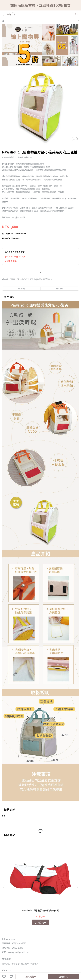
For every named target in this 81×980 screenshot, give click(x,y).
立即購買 (63, 976)
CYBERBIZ (19, 969)
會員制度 (16, 929)
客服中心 (34, 929)
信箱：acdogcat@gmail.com (16, 918)
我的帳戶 (25, 929)
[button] (77, 870)
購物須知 (6, 929)
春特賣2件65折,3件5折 (15, 257)
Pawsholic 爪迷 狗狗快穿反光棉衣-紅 (24, 877)
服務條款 (38, 941)
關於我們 (6, 941)
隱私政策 (29, 941)
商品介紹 (21, 289)
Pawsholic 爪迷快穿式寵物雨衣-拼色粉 (58, 877)
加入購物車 (31, 976)
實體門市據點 (18, 941)
